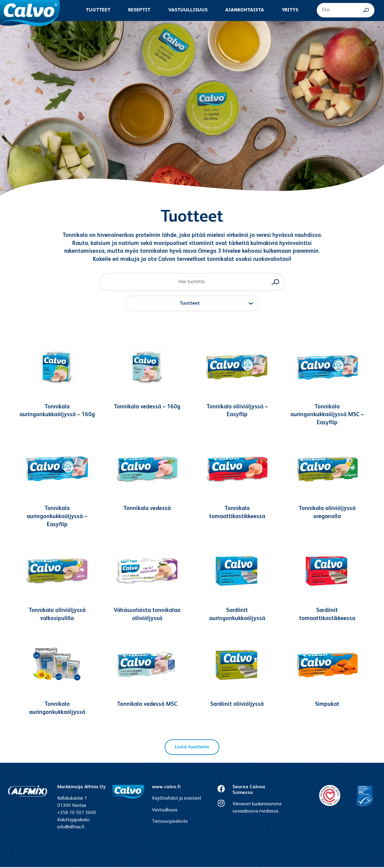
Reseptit (139, 10)
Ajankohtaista (245, 10)
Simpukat (327, 705)
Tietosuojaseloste (170, 822)
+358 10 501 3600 (77, 814)
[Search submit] (366, 10)
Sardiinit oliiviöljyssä (237, 705)
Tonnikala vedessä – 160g (147, 408)
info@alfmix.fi (71, 828)
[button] (192, 304)
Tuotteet (98, 10)
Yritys (290, 10)
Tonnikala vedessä (147, 510)
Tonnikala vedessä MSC (147, 705)
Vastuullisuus (188, 10)
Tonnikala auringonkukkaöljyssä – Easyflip (57, 518)
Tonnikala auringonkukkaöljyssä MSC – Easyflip (327, 416)
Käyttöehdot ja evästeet (177, 800)
